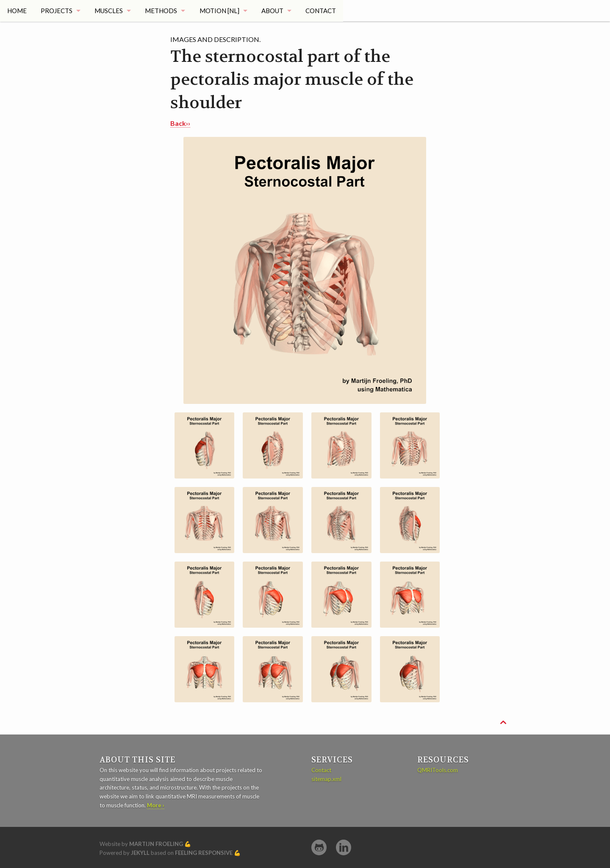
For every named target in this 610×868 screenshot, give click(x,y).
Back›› (180, 123)
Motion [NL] (221, 11)
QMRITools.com (438, 770)
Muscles (109, 11)
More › (156, 805)
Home (17, 11)
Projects (57, 11)
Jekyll (140, 853)
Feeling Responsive (204, 853)
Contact (323, 11)
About (274, 11)
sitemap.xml (326, 779)
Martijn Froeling (156, 844)
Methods (162, 11)
